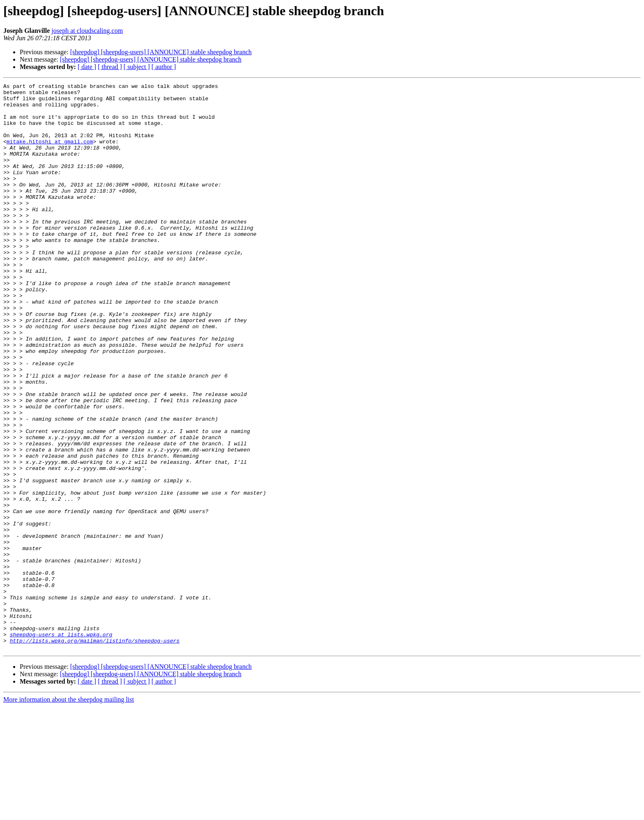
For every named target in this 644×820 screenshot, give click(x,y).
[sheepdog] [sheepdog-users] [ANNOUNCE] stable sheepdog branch (161, 52)
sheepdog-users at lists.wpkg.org (61, 745)
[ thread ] (110, 67)
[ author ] (164, 67)
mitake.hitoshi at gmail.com (50, 154)
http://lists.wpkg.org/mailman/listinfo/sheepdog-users (95, 753)
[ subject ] (137, 67)
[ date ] (87, 67)
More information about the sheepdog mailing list (69, 813)
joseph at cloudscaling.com (87, 31)
